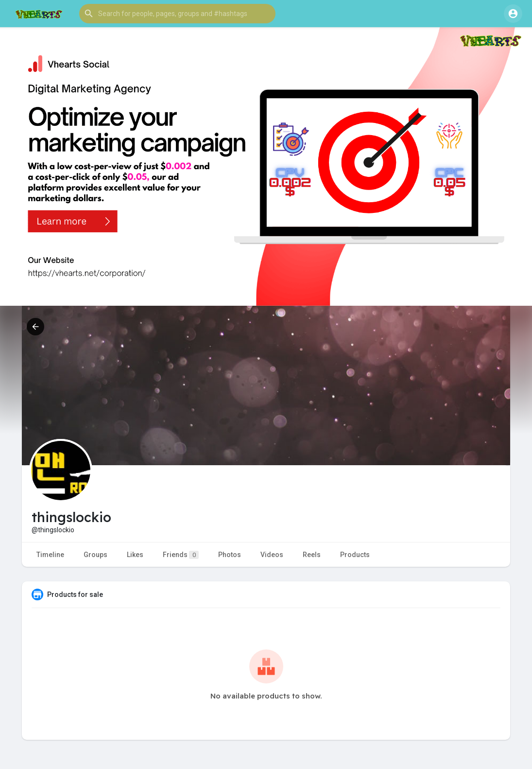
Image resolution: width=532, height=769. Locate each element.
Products (355, 555)
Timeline (50, 555)
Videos (272, 555)
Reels (312, 555)
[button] (177, 14)
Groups (95, 555)
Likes (135, 555)
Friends (181, 555)
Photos (230, 555)
